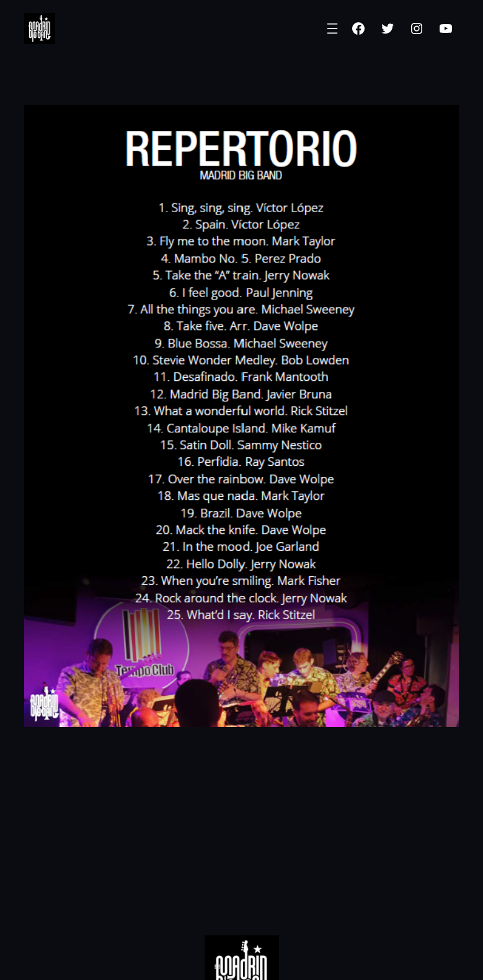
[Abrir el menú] (332, 29)
